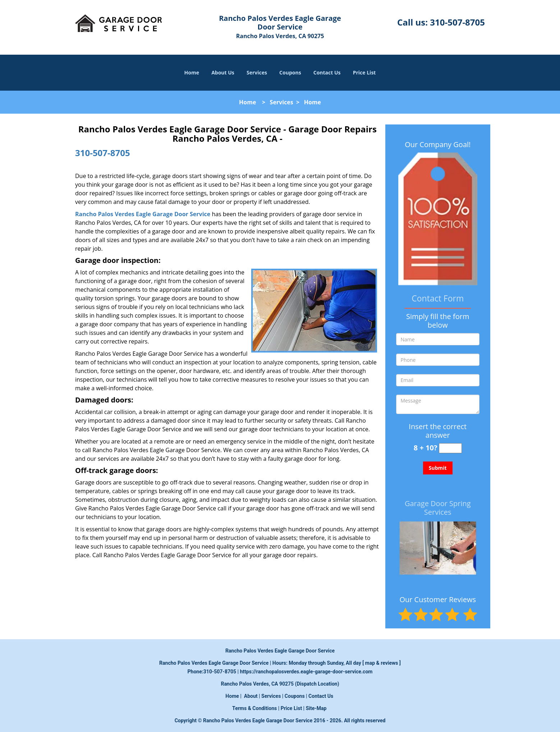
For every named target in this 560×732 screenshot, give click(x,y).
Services (257, 72)
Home (192, 72)
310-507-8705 (457, 22)
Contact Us (327, 72)
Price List (364, 72)
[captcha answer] (450, 448)
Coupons (290, 72)
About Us (223, 72)
